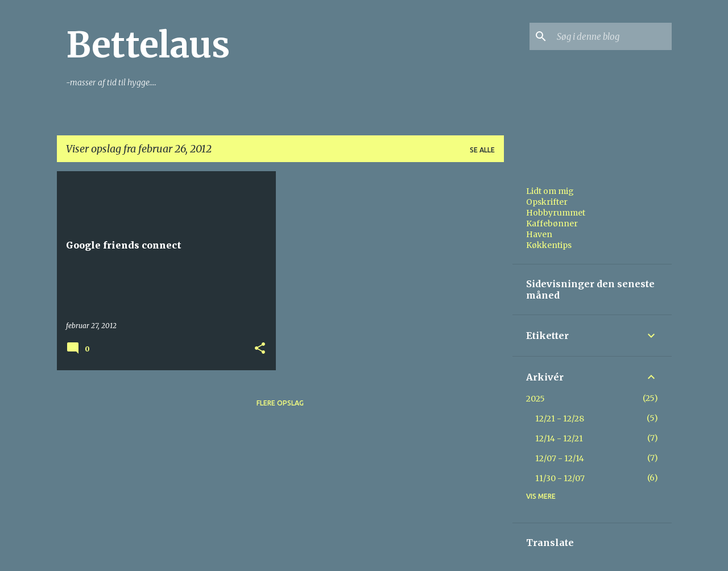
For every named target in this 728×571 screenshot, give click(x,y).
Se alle (482, 150)
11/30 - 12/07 (560, 478)
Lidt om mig (550, 191)
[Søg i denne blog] (612, 36)
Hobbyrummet (556, 213)
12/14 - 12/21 (559, 438)
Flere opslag (280, 403)
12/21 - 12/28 (560, 419)
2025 (535, 399)
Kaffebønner (552, 224)
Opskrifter (547, 202)
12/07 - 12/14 (560, 458)
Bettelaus (148, 45)
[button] (260, 349)
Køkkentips (549, 245)
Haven (539, 234)
